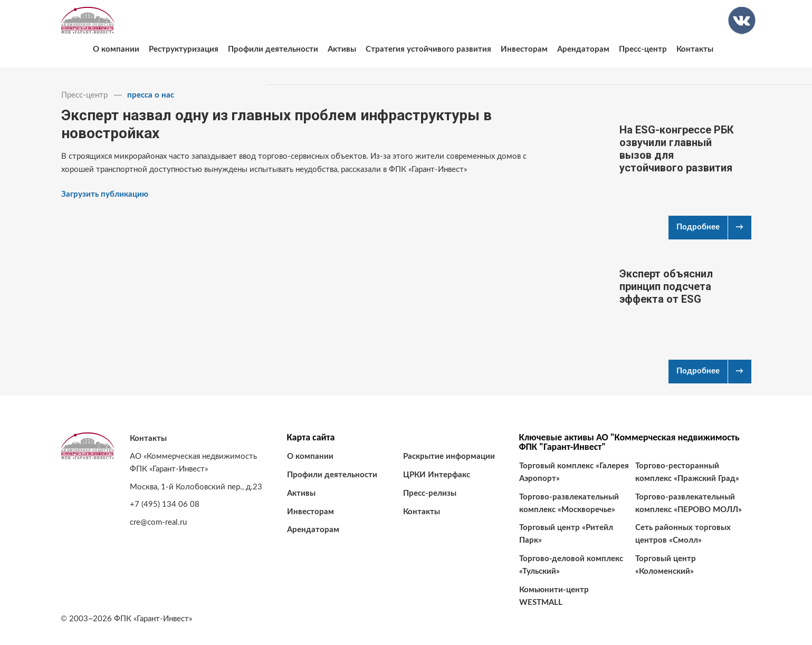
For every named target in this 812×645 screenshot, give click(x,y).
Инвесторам (524, 49)
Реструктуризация (184, 49)
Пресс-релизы (430, 493)
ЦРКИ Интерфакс (437, 475)
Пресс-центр (643, 49)
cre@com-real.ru (158, 522)
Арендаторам (583, 49)
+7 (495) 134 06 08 (165, 504)
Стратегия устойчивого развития (428, 49)
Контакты (695, 49)
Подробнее (698, 227)
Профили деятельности (273, 49)
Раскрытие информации (449, 456)
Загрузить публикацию (105, 194)
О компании (116, 49)
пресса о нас (151, 95)
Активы (342, 49)
